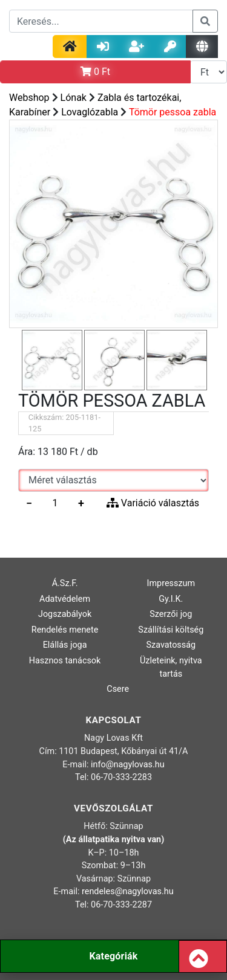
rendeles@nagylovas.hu (128, 891)
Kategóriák (113, 956)
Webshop (29, 98)
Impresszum (171, 583)
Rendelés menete (65, 630)
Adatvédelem (65, 599)
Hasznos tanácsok (65, 661)
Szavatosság (171, 645)
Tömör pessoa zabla (173, 112)
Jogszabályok (65, 614)
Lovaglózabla (90, 112)
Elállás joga (65, 645)
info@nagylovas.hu (128, 765)
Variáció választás (153, 503)
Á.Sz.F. (65, 583)
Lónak (74, 98)
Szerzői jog (171, 614)
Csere (118, 689)
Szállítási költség (171, 630)
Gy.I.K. (171, 599)
